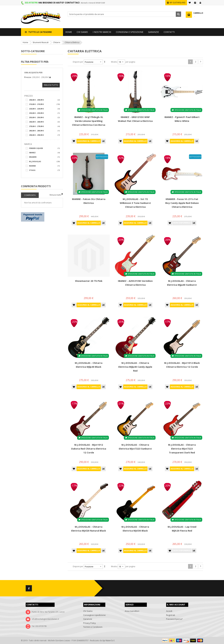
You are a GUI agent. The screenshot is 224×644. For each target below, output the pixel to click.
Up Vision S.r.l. (109, 640)
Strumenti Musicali (41, 42)
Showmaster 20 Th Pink (89, 281)
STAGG (44, 170)
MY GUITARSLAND (178, 3)
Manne (44, 166)
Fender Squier (44, 148)
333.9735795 (31, 3)
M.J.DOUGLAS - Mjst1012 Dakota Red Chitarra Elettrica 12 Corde (89, 449)
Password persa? (174, 619)
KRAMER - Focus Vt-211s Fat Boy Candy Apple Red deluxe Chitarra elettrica (182, 203)
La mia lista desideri (190, 3)
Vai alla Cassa (195, 3)
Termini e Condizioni (93, 627)
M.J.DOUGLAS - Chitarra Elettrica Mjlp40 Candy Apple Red (135, 367)
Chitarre (57, 42)
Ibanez (44, 153)
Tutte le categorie (40, 32)
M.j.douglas (44, 162)
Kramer (44, 157)
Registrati (171, 615)
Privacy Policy (90, 623)
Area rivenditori (132, 611)
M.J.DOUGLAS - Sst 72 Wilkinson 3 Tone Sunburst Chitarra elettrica (135, 203)
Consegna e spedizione (94, 615)
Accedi (200, 3)
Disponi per (78, 62)
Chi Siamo (88, 611)
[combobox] (124, 14)
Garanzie (88, 619)
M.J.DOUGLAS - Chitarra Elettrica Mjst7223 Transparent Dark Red (182, 449)
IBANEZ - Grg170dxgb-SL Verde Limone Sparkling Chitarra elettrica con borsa (89, 121)
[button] (74, 141)
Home (25, 42)
